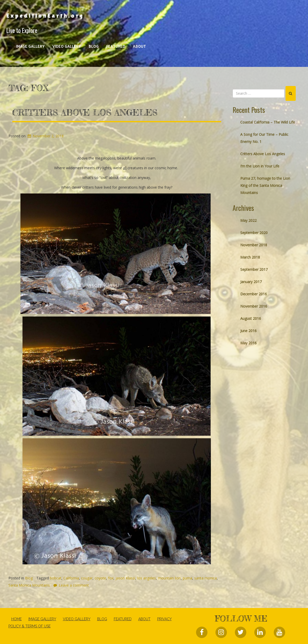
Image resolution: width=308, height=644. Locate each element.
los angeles (147, 578)
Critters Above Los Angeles (85, 113)
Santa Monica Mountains (29, 585)
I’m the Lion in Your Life (260, 166)
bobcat (56, 578)
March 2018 (250, 257)
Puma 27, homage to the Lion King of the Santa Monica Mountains (265, 185)
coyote (100, 578)
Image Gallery (30, 46)
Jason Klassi (125, 578)
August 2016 (251, 318)
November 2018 (254, 245)
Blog (94, 46)
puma (187, 578)
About (139, 46)
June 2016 (248, 331)
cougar (87, 578)
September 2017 (254, 269)
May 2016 (248, 343)
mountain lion (169, 578)
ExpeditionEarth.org (45, 16)
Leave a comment (74, 585)
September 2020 (254, 233)
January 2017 (251, 282)
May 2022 (248, 220)
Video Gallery (67, 46)
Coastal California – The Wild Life (268, 122)
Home (16, 619)
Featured (116, 46)
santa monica (206, 578)
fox (111, 578)
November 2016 (254, 306)
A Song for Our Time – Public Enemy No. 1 (264, 138)
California (71, 578)
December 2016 (254, 294)
